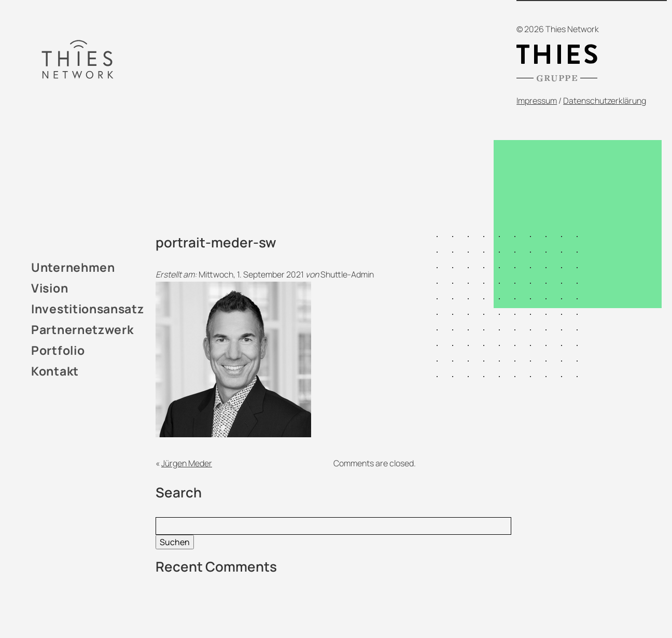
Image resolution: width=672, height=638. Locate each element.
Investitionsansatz (88, 309)
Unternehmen (73, 267)
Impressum (537, 101)
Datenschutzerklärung (605, 101)
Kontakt (55, 371)
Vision (50, 288)
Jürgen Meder (187, 463)
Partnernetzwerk (82, 329)
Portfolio (58, 350)
